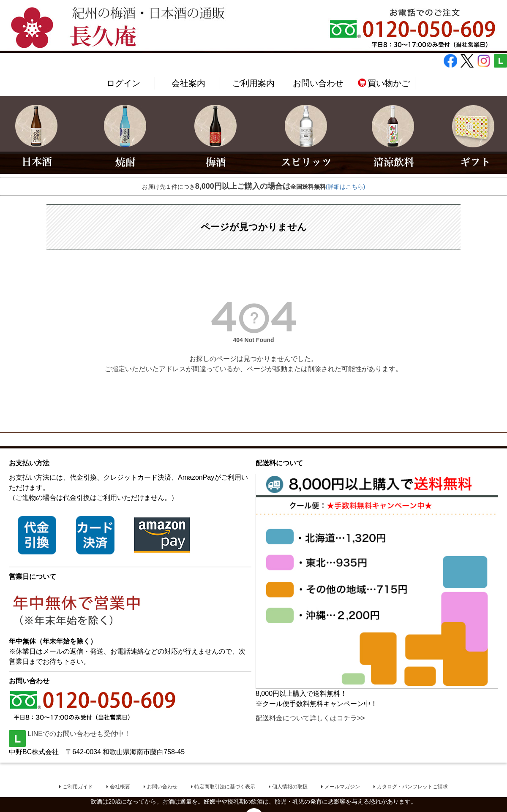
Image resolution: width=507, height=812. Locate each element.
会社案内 (188, 83)
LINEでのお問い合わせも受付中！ (70, 734)
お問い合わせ (318, 83)
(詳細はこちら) (345, 187)
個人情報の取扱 (290, 787)
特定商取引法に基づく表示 (225, 787)
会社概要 (120, 787)
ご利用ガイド (78, 787)
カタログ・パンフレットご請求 (412, 787)
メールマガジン (342, 787)
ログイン (123, 83)
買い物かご (383, 83)
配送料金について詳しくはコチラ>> (310, 718)
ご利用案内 (253, 83)
